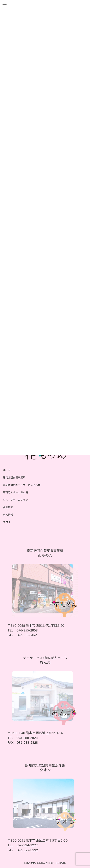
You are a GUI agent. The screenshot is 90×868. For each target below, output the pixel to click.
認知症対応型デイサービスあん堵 (22, 485)
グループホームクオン (15, 500)
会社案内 (8, 507)
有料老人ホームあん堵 (16, 492)
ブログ (7, 522)
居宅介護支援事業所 (14, 477)
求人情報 (8, 515)
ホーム (7, 470)
